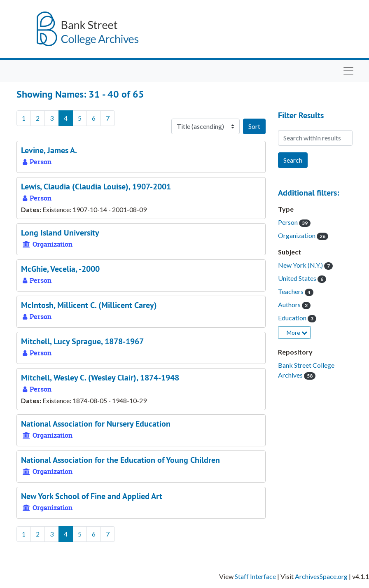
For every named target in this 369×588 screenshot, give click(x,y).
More (297, 332)
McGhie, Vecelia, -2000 (60, 269)
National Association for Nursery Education (96, 424)
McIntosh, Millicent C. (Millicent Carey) (89, 305)
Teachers (291, 291)
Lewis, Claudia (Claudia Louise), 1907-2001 (96, 187)
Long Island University (60, 233)
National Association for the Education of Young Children (120, 460)
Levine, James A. (49, 150)
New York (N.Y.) (301, 265)
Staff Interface (255, 576)
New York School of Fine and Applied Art (92, 496)
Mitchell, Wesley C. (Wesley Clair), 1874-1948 (100, 378)
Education (293, 318)
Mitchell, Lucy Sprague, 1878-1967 (82, 341)
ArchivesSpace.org (321, 576)
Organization (297, 235)
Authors (290, 304)
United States (298, 278)
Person (288, 222)
